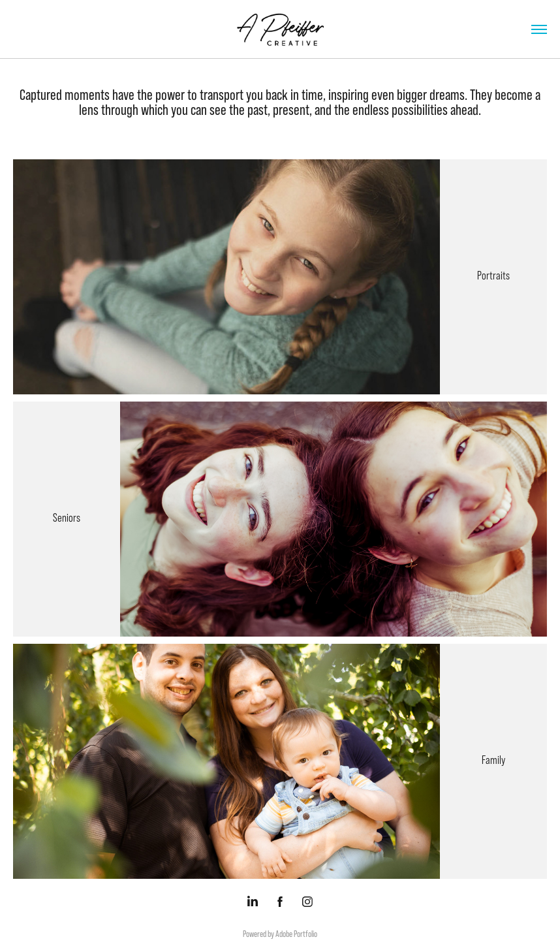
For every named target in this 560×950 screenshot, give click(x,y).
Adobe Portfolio (296, 934)
